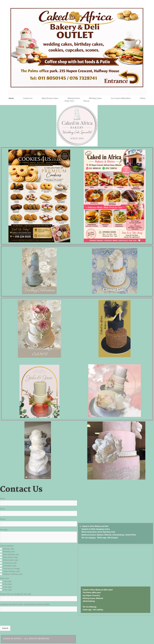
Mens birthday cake (9, 554)
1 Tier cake (6, 581)
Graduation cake (8, 566)
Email (2, 509)
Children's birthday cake (11, 574)
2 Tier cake (6, 584)
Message (4, 530)
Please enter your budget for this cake (16, 594)
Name (3, 499)
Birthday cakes (95, 98)
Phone (3, 519)
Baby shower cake (9, 557)
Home (11, 98)
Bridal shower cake (9, 560)
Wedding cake (7, 552)
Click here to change (10, 569)
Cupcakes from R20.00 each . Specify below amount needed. (25, 604)
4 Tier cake (6, 590)
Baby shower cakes (50, 98)
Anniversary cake (8, 563)
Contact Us (28, 98)
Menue (87, 101)
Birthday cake (7, 549)
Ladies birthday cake (10, 571)
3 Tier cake (6, 587)
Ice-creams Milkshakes (121, 98)
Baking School (74, 98)
